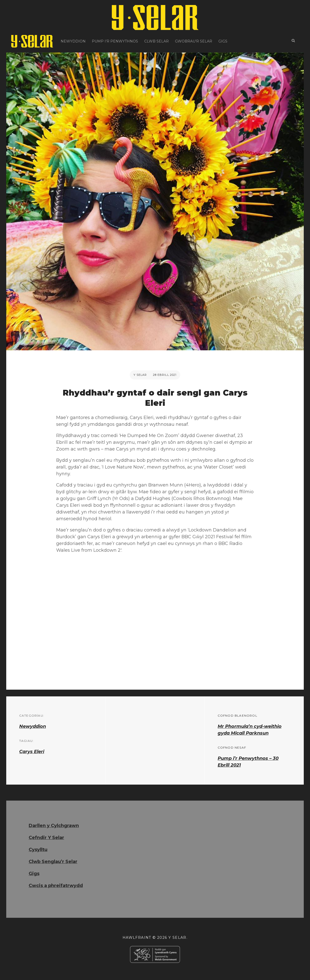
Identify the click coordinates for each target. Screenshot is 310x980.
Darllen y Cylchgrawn (54, 826)
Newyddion (73, 41)
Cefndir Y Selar (46, 838)
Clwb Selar (156, 41)
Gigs (223, 41)
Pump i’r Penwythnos (115, 41)
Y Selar (140, 375)
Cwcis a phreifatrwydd (56, 886)
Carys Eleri (32, 752)
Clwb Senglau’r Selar (53, 862)
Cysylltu (38, 850)
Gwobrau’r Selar (194, 41)
